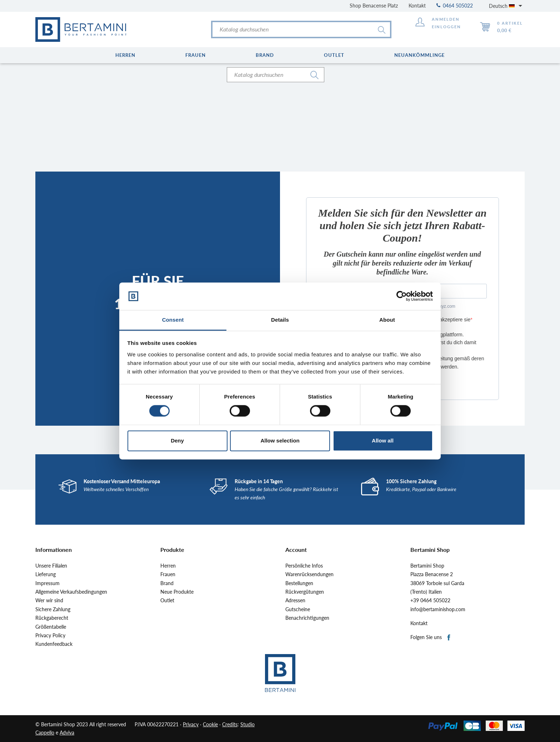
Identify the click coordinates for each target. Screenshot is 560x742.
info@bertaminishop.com (438, 609)
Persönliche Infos (304, 566)
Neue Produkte (177, 592)
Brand (167, 583)
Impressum (47, 583)
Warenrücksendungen (309, 574)
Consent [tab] (173, 320)
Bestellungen (299, 583)
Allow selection (280, 441)
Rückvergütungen (305, 592)
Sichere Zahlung (53, 609)
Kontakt (417, 6)
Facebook (449, 638)
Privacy (191, 724)
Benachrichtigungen (307, 618)
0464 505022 (455, 6)
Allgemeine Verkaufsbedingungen (71, 592)
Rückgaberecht (52, 618)
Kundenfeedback (54, 644)
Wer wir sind (49, 600)
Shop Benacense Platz (374, 6)
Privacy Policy (50, 635)
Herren (168, 566)
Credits (230, 724)
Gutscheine (298, 609)
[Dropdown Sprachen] (507, 6)
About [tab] (387, 320)
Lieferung (46, 574)
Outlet (167, 600)
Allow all (383, 441)
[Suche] (301, 29)
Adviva (67, 733)
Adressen (295, 600)
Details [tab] (280, 320)
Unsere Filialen (51, 566)
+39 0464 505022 (430, 600)
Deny (177, 441)
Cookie (210, 724)
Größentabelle (51, 627)
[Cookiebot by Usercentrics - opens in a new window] (402, 296)
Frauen (168, 574)
